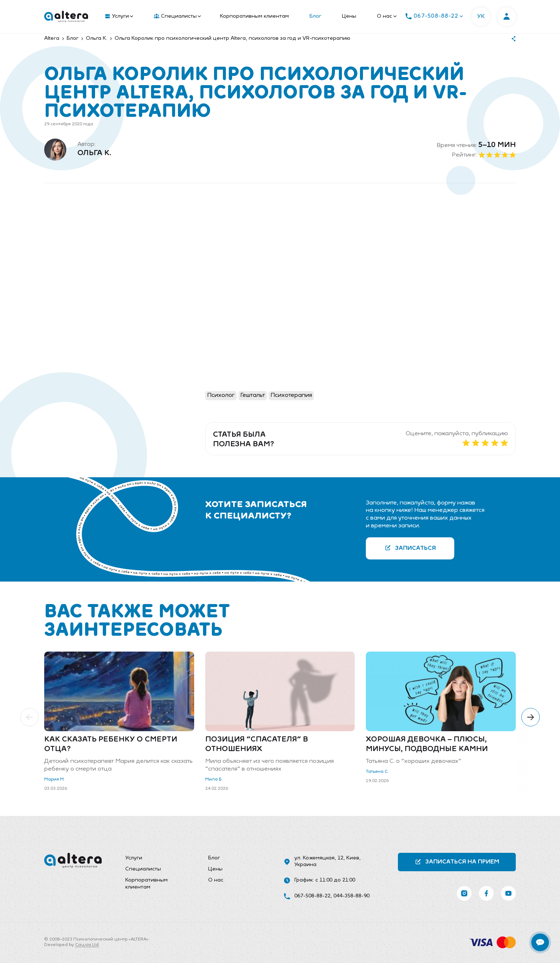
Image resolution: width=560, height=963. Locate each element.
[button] (29, 717)
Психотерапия (291, 395)
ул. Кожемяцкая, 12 (319, 858)
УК (481, 17)
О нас (387, 16)
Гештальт (253, 395)
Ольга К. (94, 153)
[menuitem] (117, 17)
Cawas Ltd (87, 945)
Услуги (119, 17)
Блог (315, 16)
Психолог (221, 395)
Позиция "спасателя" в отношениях (257, 744)
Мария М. (55, 779)
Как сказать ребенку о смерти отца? (111, 744)
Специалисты (177, 17)
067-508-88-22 (312, 896)
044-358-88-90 (351, 896)
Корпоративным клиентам (254, 16)
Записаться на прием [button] (457, 862)
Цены (349, 16)
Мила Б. (214, 779)
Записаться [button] (410, 548)
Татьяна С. (377, 772)
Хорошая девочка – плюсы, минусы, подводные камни (427, 744)
